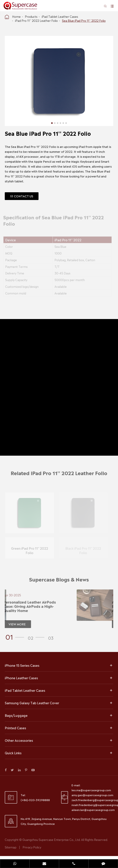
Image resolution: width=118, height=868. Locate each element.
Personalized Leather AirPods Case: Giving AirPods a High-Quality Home (28, 606)
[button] (16, 636)
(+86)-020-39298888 (35, 800)
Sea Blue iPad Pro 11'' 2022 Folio (84, 20)
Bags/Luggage (16, 715)
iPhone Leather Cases (21, 678)
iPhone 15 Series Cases (22, 665)
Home (16, 16)
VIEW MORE (15, 624)
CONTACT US (22, 196)
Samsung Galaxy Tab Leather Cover (32, 703)
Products (31, 16)
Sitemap (11, 847)
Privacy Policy (32, 847)
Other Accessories (19, 740)
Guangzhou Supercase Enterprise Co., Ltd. (52, 839)
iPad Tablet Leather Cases (60, 16)
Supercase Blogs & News (59, 581)
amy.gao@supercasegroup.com (92, 795)
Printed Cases (15, 728)
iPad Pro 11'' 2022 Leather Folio (36, 20)
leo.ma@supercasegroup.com (91, 790)
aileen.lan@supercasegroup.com (93, 810)
